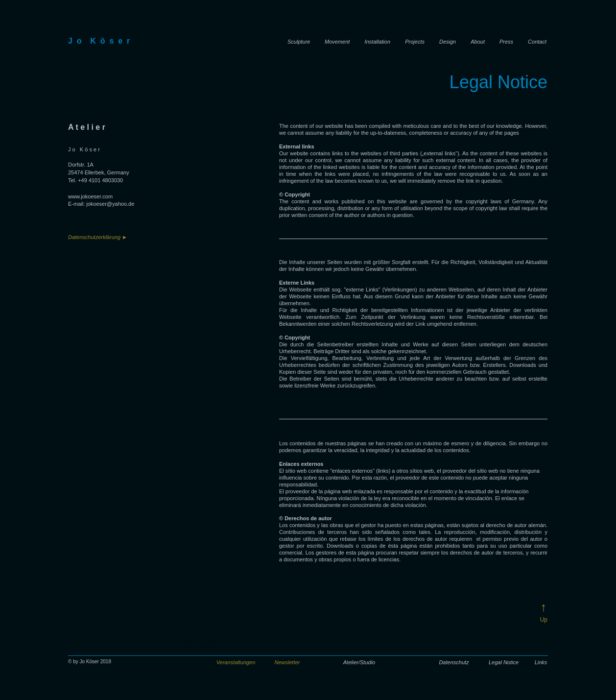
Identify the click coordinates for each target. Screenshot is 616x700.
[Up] (543, 620)
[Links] (541, 663)
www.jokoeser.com (90, 196)
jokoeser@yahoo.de (110, 204)
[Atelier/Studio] (359, 663)
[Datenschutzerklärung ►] (107, 237)
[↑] (542, 607)
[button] (236, 663)
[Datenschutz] (454, 663)
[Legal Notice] (504, 663)
